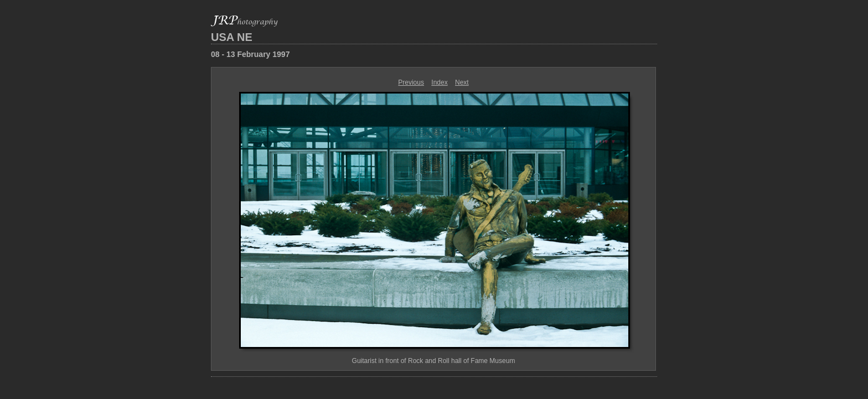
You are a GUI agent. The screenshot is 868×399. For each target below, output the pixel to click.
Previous (411, 82)
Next (462, 82)
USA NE (232, 37)
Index (439, 82)
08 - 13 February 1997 (250, 54)
